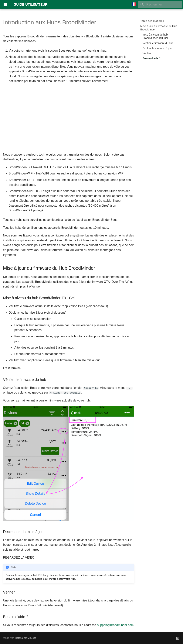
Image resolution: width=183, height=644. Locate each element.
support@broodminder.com (115, 625)
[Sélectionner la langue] (134, 5)
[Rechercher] (160, 5)
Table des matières (152, 21)
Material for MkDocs (25, 638)
